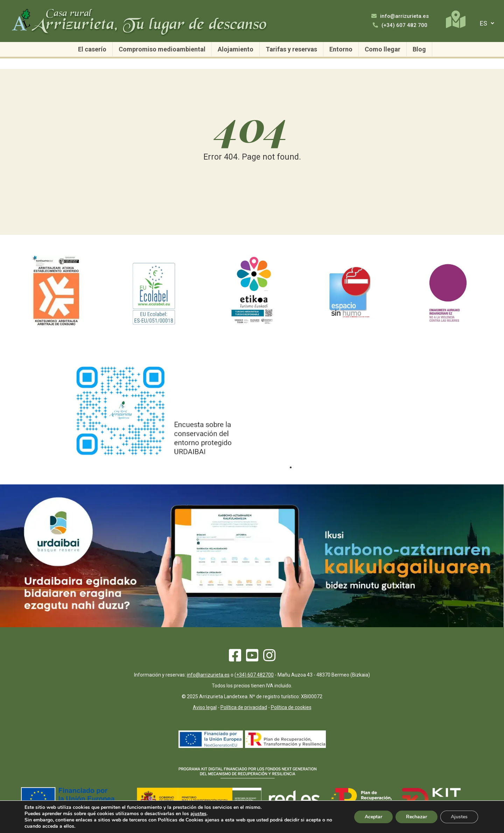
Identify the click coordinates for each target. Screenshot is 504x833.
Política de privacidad (244, 707)
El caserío (92, 49)
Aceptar (373, 817)
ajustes (198, 814)
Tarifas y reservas (291, 49)
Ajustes (459, 817)
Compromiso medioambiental (162, 49)
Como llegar (383, 49)
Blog (419, 49)
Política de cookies (291, 707)
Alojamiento (236, 49)
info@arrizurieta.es (400, 16)
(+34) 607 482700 (254, 675)
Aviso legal (205, 707)
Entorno (341, 49)
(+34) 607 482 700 (400, 25)
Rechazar (416, 817)
